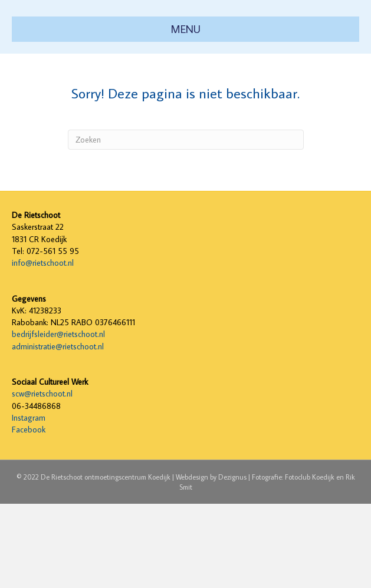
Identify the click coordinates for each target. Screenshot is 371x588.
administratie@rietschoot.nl (58, 430)
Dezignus (232, 561)
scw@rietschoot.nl (42, 478)
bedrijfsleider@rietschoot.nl (58, 418)
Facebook (29, 514)
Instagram (29, 502)
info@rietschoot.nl (43, 347)
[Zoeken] (186, 224)
